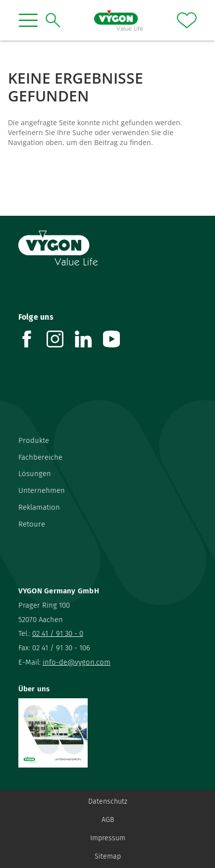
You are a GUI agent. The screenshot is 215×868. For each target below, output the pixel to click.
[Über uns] (108, 733)
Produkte (34, 440)
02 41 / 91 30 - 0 (58, 633)
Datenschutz (108, 801)
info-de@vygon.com (77, 662)
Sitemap (108, 856)
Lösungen (35, 474)
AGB (108, 820)
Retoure (32, 524)
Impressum (108, 838)
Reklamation (39, 507)
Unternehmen (42, 490)
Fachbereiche (40, 457)
